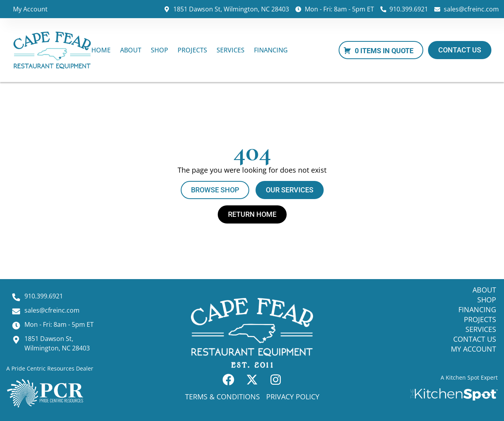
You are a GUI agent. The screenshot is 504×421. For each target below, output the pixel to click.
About (131, 50)
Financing (271, 50)
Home (101, 50)
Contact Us (475, 339)
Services (231, 50)
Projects (192, 50)
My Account (30, 9)
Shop (159, 50)
